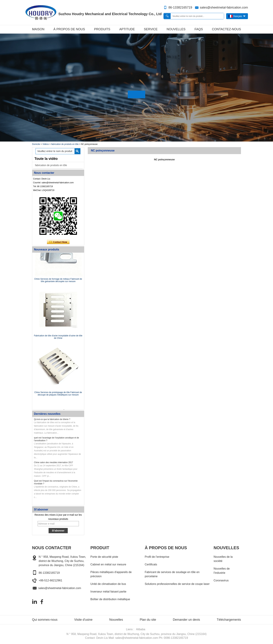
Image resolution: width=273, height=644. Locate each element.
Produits (102, 29)
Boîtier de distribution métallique (110, 599)
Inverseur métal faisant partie (108, 592)
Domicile (36, 144)
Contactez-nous (226, 29)
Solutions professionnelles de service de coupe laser (177, 584)
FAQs (199, 29)
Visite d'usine (83, 620)
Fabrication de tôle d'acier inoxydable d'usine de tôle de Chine (58, 337)
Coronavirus (221, 580)
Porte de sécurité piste (104, 557)
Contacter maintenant (58, 242)
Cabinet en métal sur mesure (108, 564)
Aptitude (127, 29)
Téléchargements (229, 620)
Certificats (151, 564)
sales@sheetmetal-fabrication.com (224, 7)
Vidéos (46, 144)
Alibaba (141, 629)
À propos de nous (69, 29)
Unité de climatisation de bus (108, 584)
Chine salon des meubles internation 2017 (53, 462)
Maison (38, 29)
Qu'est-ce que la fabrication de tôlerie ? (52, 419)
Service (151, 29)
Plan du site (148, 620)
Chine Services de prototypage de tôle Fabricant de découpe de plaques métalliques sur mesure (58, 394)
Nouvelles (176, 29)
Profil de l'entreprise (157, 557)
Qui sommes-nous (45, 620)
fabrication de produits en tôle (65, 144)
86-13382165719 (180, 7)
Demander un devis (186, 620)
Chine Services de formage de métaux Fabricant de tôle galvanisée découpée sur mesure (58, 281)
